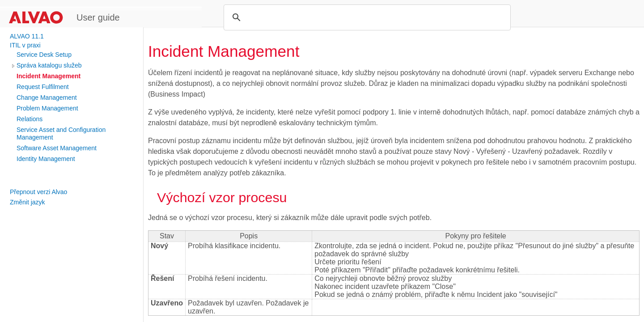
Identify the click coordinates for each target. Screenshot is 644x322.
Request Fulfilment (43, 87)
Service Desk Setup (44, 55)
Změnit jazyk (28, 202)
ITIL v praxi (25, 45)
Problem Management (47, 108)
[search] (366, 17)
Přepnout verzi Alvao (38, 192)
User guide (98, 17)
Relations (30, 119)
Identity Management (46, 159)
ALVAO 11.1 (27, 36)
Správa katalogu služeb (49, 65)
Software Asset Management (57, 148)
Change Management (47, 97)
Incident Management (49, 76)
